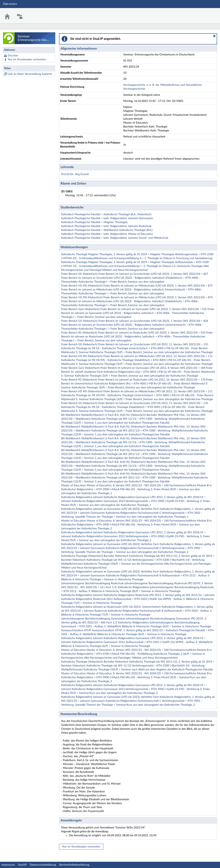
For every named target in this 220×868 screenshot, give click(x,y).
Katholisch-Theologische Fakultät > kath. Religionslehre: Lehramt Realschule (106, 226)
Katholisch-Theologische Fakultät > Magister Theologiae (94, 222)
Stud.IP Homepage (205, 13)
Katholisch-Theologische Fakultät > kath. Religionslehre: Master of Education (107, 234)
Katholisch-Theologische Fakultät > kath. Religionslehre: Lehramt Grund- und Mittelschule (115, 238)
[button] (214, 36)
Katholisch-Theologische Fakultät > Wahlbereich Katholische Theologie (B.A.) (107, 230)
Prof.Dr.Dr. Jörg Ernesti (75, 174)
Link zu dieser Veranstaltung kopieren (30, 74)
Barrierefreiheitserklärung (74, 865)
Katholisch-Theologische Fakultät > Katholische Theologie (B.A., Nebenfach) (106, 214)
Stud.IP (22, 865)
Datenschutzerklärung (43, 865)
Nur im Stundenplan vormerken (27, 60)
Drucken (13, 56)
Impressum (8, 865)
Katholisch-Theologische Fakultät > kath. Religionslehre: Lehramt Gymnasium (107, 218)
